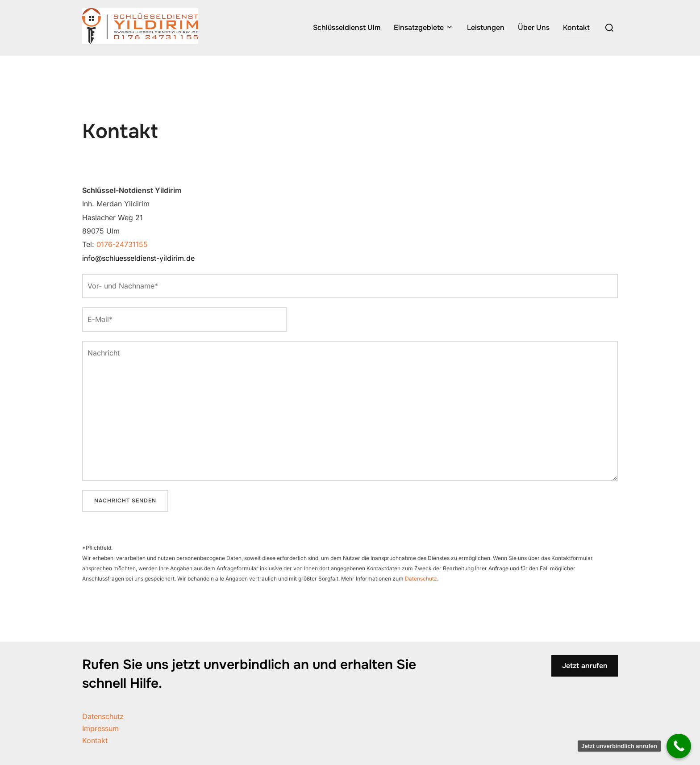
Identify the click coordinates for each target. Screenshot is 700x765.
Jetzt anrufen (585, 666)
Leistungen (486, 27)
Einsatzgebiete (424, 27)
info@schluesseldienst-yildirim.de (138, 258)
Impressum (100, 728)
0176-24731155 (122, 244)
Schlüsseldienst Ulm (347, 27)
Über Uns (534, 27)
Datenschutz (421, 579)
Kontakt (576, 27)
